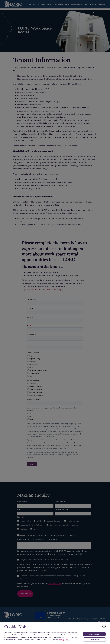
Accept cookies (94, 634)
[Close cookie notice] (104, 626)
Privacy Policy (64, 640)
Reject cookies (94, 639)
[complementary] (23, 628)
